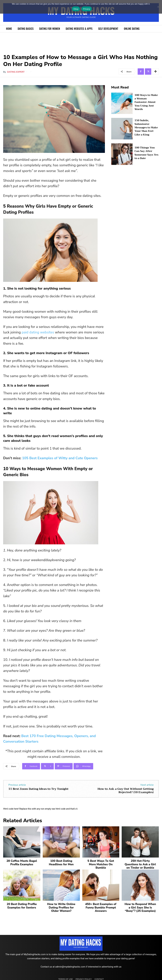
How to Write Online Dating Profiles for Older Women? (61, 906)
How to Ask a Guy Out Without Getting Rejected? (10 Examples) (126, 791)
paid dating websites (38, 332)
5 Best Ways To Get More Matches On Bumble (101, 862)
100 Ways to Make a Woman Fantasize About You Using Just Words (146, 102)
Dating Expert (16, 72)
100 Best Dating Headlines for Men (61, 862)
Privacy (87, 9)
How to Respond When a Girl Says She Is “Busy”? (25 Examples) (140, 906)
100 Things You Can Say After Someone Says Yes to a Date (146, 153)
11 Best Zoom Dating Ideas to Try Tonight (38, 789)
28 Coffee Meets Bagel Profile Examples (22, 862)
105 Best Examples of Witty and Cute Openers (60, 458)
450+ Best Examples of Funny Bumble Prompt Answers (101, 906)
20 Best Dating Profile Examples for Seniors (22, 904)
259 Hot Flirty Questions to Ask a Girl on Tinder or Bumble (140, 864)
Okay (76, 9)
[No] (158, 7)
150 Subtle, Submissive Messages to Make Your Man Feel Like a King (146, 127)
